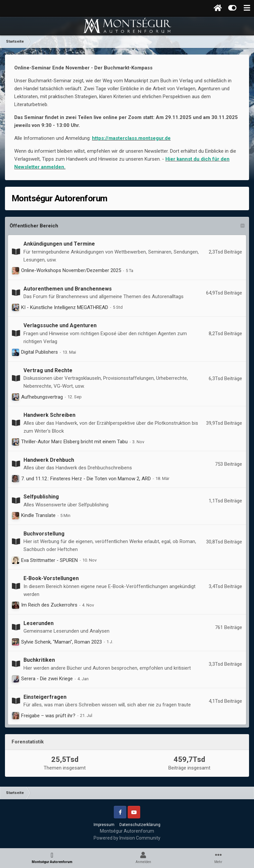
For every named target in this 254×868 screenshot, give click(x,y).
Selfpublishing (41, 497)
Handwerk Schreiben (49, 415)
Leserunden (39, 623)
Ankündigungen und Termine (59, 244)
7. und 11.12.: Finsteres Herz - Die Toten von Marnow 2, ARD (86, 479)
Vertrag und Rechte (48, 370)
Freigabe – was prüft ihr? (48, 716)
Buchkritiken (39, 660)
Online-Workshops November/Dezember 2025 (71, 270)
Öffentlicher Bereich (34, 226)
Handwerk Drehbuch (49, 460)
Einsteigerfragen (45, 697)
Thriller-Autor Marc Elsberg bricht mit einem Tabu (74, 442)
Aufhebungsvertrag (42, 397)
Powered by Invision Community (127, 838)
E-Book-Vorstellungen (51, 578)
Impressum (104, 825)
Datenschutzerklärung (140, 825)
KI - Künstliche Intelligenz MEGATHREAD (65, 307)
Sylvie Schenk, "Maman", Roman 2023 (62, 642)
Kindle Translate (38, 515)
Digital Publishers (40, 352)
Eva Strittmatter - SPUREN (49, 560)
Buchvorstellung (44, 534)
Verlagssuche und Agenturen (60, 325)
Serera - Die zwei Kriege (47, 679)
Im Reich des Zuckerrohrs (49, 605)
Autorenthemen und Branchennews (68, 289)
